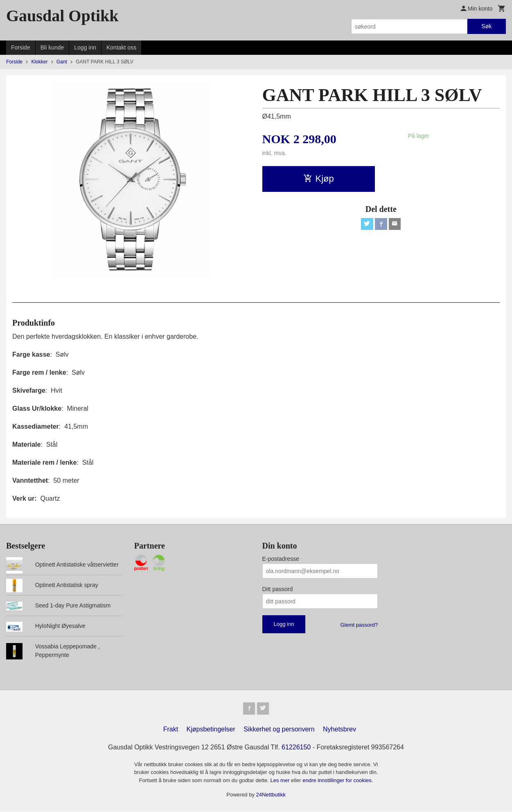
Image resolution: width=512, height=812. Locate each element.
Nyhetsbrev (339, 730)
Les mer (281, 781)
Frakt (171, 730)
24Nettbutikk (271, 796)
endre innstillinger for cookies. (338, 781)
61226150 (296, 748)
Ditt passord (278, 589)
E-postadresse (281, 559)
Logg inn (85, 47)
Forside (21, 47)
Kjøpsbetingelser (211, 730)
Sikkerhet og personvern (279, 730)
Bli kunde (52, 47)
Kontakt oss (121, 47)
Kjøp (319, 179)
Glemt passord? (359, 625)
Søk (486, 26)
